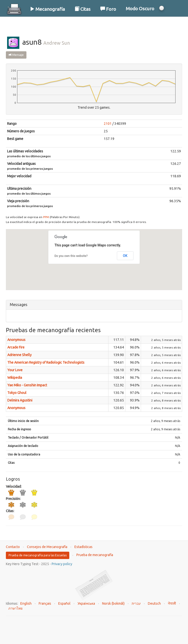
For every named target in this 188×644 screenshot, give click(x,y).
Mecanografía (47, 9)
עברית (136, 603)
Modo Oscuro (140, 9)
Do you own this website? (71, 256)
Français (45, 603)
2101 (108, 124)
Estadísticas (83, 547)
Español (64, 603)
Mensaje (16, 55)
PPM (46, 217)
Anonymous (16, 340)
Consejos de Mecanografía (47, 547)
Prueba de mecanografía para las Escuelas (38, 555)
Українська (86, 603)
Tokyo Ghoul (17, 393)
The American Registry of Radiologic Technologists (46, 362)
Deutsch (154, 603)
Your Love (15, 370)
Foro (108, 9)
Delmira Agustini (20, 400)
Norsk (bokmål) (113, 603)
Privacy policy (62, 564)
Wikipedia (15, 378)
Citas (83, 9)
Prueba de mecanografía (95, 555)
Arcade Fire (16, 347)
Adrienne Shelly (19, 355)
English (26, 603)
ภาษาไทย (15, 608)
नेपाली (172, 603)
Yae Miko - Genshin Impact (27, 385)
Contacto (13, 547)
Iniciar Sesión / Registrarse (150, 24)
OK (125, 256)
